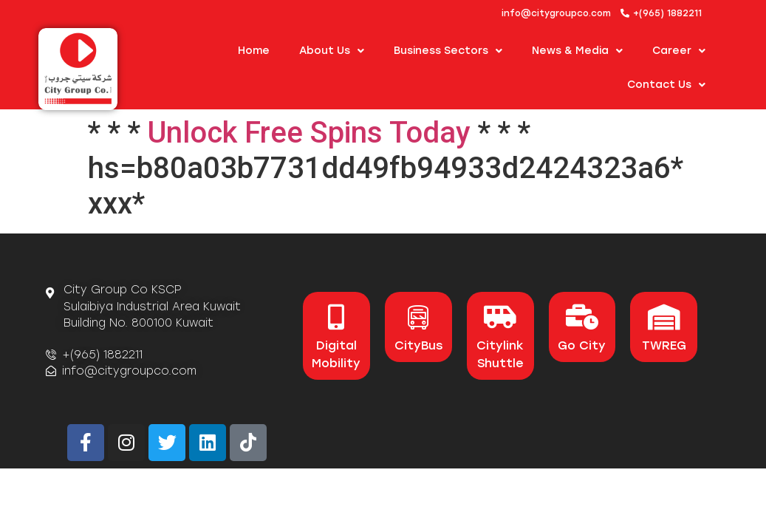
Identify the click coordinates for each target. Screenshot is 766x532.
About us (332, 51)
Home (254, 51)
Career (679, 51)
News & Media (577, 51)
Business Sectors (448, 51)
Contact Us (666, 85)
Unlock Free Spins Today (309, 133)
